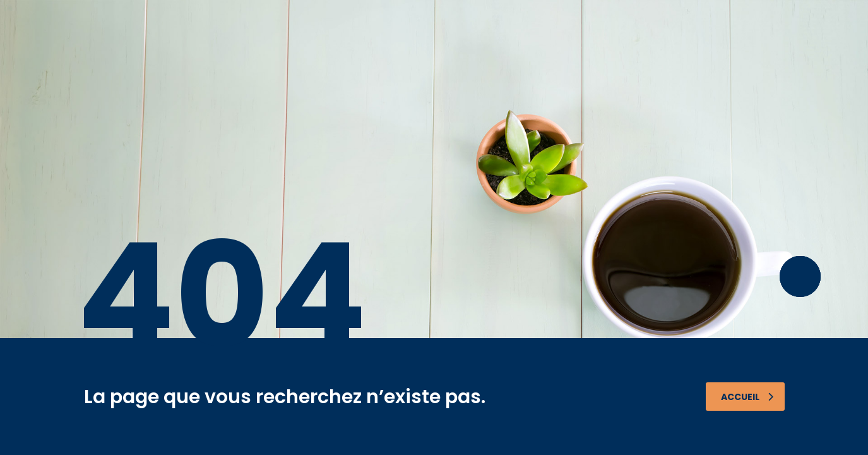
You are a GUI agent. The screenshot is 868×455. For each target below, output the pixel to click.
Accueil (747, 397)
